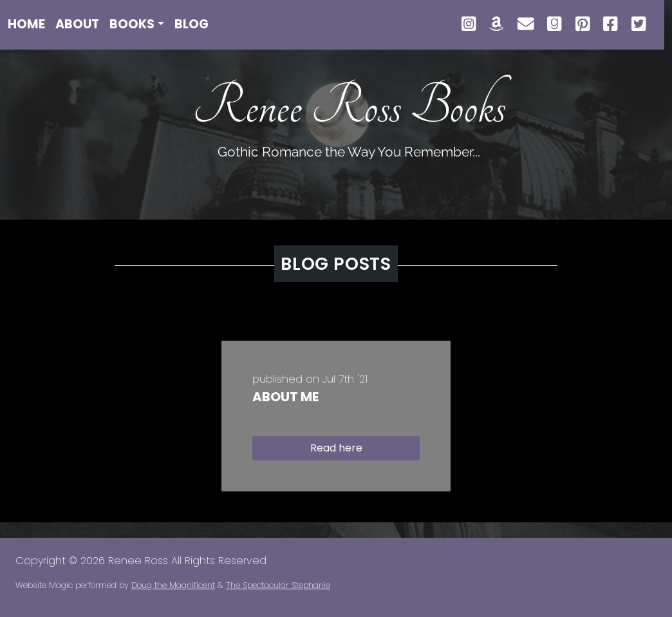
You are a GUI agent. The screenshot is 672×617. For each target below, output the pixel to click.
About (77, 24)
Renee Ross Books (349, 107)
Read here (336, 448)
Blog (191, 24)
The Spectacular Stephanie (278, 585)
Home (26, 24)
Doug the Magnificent (173, 585)
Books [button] (132, 24)
